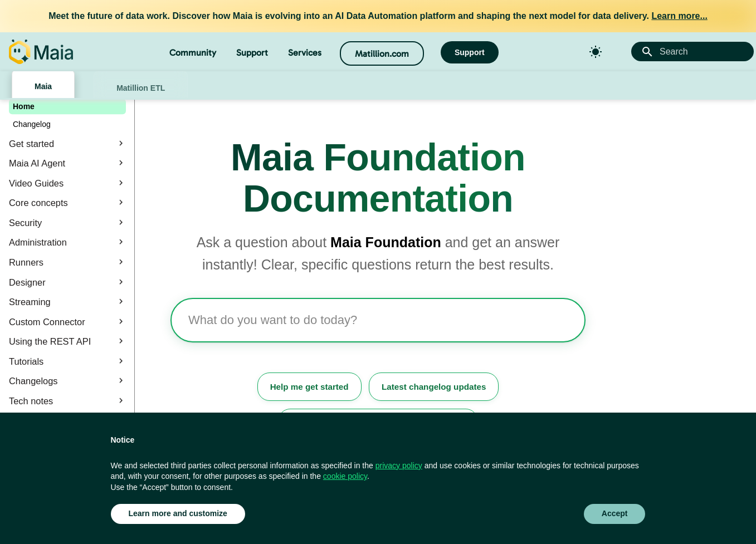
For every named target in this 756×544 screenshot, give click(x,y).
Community (193, 53)
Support (252, 53)
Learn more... (679, 16)
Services (305, 53)
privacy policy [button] (399, 465)
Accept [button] (615, 513)
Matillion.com (382, 54)
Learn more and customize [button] (178, 513)
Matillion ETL (141, 88)
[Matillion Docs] (41, 52)
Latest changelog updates (434, 387)
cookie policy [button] (345, 476)
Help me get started (309, 387)
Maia (43, 86)
